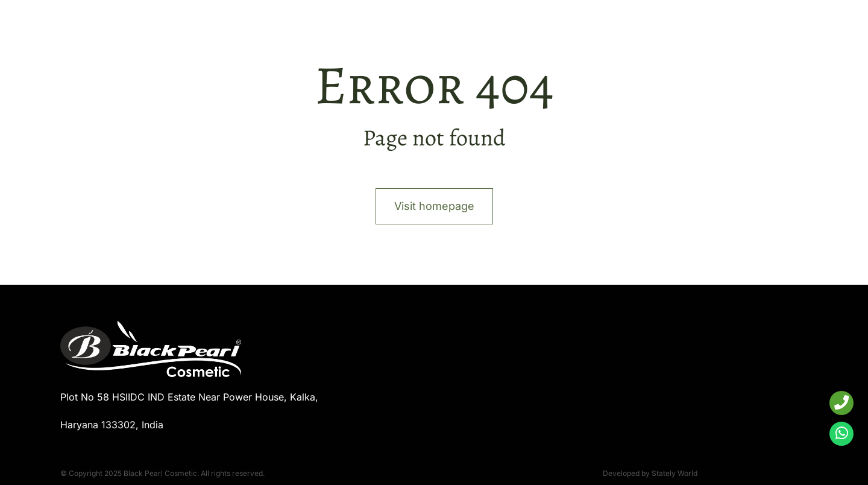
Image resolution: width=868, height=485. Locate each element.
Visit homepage (434, 206)
